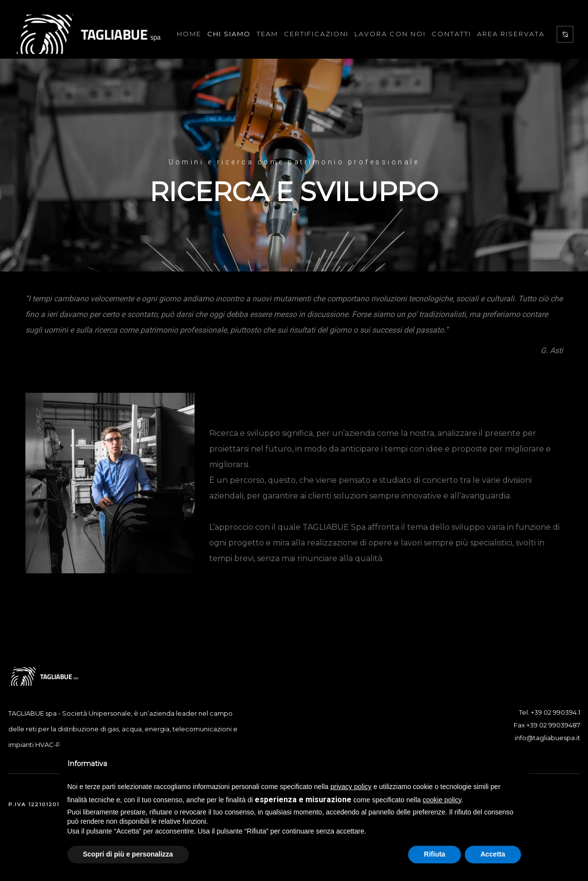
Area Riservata (511, 34)
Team (267, 34)
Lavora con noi (390, 34)
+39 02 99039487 (553, 725)
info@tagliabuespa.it (547, 738)
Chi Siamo (229, 34)
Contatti (451, 34)
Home (189, 34)
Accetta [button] (493, 854)
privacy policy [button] (351, 787)
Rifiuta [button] (435, 854)
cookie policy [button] (442, 800)
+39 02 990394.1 (555, 712)
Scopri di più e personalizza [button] (128, 854)
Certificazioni (316, 34)
